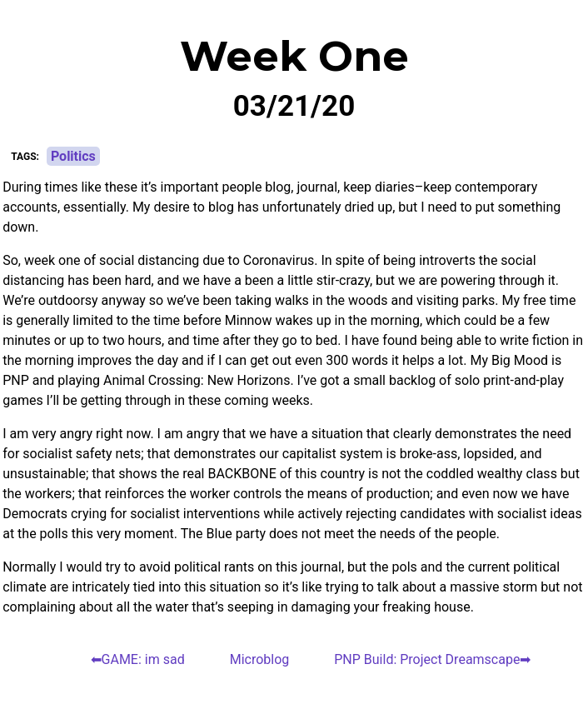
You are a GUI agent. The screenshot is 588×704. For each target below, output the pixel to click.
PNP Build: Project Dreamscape (427, 659)
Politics (73, 156)
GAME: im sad (143, 659)
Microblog (260, 659)
